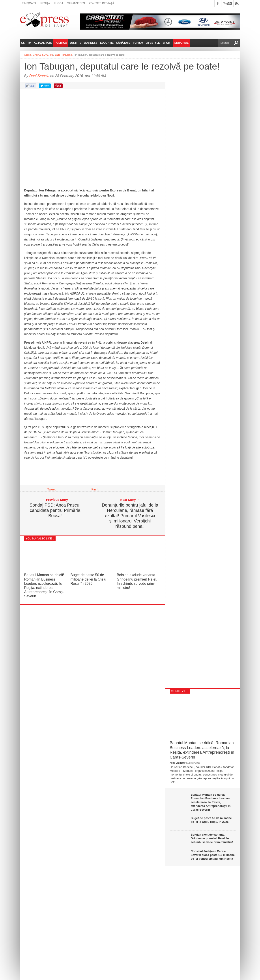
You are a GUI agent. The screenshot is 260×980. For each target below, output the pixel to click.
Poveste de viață (102, 3)
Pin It (95, 489)
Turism (138, 43)
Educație (107, 43)
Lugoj (58, 3)
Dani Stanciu (39, 76)
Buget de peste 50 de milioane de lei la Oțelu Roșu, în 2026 (88, 579)
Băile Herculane (63, 55)
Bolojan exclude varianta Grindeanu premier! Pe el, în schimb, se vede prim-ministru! (212, 838)
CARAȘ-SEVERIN (43, 55)
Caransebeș (76, 3)
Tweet (51, 489)
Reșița (45, 3)
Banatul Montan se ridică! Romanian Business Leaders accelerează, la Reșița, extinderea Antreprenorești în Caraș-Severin (202, 750)
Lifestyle (153, 43)
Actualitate (43, 43)
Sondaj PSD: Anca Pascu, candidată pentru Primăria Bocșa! (55, 510)
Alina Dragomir (178, 763)
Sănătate (123, 43)
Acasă (28, 55)
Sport (167, 43)
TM (29, 43)
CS (23, 43)
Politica (61, 43)
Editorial (181, 43)
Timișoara (29, 3)
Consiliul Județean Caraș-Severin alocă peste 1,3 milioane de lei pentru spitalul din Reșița (213, 855)
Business (91, 43)
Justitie (76, 43)
